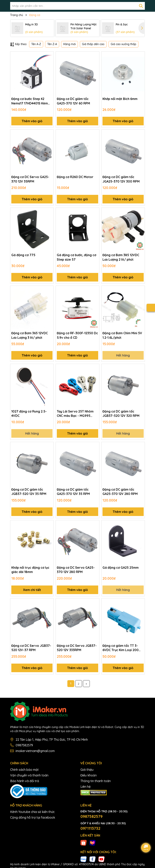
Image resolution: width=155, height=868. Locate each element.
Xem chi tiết (32, 590)
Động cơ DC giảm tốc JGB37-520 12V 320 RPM (121, 414)
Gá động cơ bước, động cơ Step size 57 (77, 257)
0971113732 (90, 828)
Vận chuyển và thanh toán (29, 775)
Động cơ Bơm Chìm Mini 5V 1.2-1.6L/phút (122, 335)
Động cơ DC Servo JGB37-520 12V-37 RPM (31, 648)
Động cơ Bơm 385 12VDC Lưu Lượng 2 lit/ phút (121, 257)
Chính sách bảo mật (24, 770)
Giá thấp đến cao (93, 44)
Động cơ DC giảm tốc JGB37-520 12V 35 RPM (29, 492)
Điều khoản (89, 775)
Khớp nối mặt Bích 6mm (120, 99)
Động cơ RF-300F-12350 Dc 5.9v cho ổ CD (77, 335)
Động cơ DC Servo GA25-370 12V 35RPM (30, 179)
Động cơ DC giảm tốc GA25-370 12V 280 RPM (120, 492)
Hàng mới (69, 44)
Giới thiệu (87, 770)
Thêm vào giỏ (32, 121)
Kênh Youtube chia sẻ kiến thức (32, 812)
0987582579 (24, 745)
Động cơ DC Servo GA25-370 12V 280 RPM (76, 570)
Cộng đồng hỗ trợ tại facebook (33, 817)
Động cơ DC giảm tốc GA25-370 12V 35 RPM (73, 492)
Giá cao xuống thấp (123, 44)
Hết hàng (123, 355)
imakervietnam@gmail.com (35, 751)
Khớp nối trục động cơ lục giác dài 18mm (30, 570)
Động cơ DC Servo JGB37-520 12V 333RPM (77, 648)
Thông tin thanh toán (96, 781)
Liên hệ (86, 787)
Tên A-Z (36, 44)
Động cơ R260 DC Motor (75, 177)
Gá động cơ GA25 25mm (121, 568)
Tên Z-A (52, 44)
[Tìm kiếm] (141, 6)
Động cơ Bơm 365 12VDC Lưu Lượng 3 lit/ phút (30, 335)
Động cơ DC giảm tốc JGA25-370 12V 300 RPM (121, 179)
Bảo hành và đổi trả (25, 781)
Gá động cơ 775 (23, 255)
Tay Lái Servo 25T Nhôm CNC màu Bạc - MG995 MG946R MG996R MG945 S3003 (75, 414)
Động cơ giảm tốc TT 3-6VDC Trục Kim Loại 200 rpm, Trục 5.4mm (121, 648)
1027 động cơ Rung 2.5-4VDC (29, 414)
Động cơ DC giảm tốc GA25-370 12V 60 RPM (73, 101)
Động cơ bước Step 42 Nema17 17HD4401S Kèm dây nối (30, 101)
